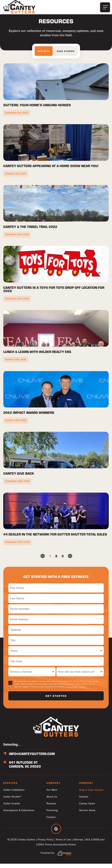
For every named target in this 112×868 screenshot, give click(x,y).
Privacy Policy (46, 844)
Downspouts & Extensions (19, 815)
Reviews (51, 808)
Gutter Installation (14, 794)
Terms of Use (72, 691)
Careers (84, 801)
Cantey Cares (87, 808)
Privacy (83, 691)
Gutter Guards (12, 808)
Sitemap (78, 844)
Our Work (52, 794)
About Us (52, 801)
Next (72, 560)
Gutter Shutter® (13, 801)
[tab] (44, 55)
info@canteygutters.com (32, 758)
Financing (52, 815)
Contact (51, 821)
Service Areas (87, 815)
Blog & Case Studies (91, 794)
